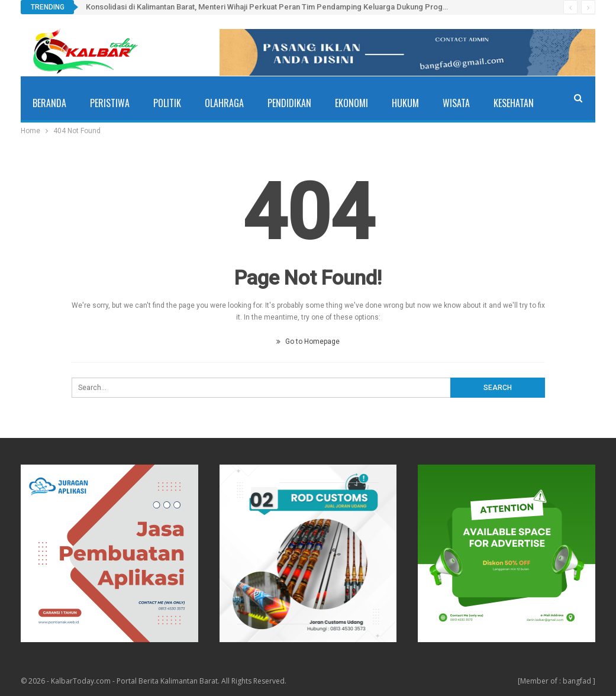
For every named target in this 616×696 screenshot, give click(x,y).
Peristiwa (110, 103)
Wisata (456, 103)
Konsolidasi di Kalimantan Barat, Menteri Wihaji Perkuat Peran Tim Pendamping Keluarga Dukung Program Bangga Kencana (301, 7)
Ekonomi (351, 103)
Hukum (405, 103)
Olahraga (224, 103)
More (504, 103)
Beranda (49, 103)
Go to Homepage (308, 341)
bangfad (577, 681)
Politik (167, 103)
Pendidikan (289, 103)
